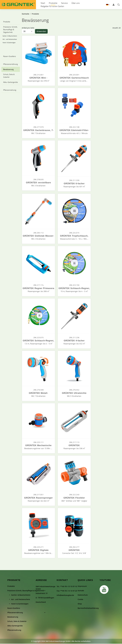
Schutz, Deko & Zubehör (9, 76)
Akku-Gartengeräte (11, 83)
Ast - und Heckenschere (10, 40)
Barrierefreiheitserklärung (88, 608)
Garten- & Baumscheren (21, 595)
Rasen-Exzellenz (10, 57)
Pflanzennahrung (10, 90)
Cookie (80, 600)
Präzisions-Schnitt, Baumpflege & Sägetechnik (10, 30)
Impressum (82, 587)
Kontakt (81, 591)
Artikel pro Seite (28, 28)
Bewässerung (8, 70)
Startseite (26, 14)
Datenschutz (83, 595)
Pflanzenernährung (11, 64)
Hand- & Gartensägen (9, 43)
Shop (80, 604)
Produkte (7, 22)
